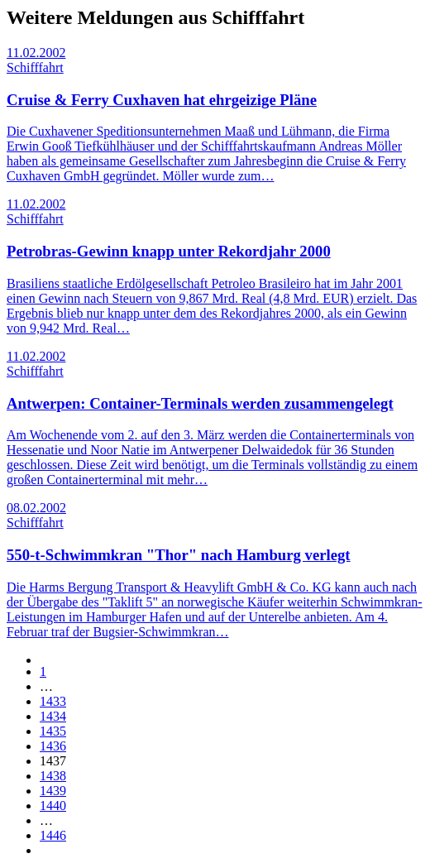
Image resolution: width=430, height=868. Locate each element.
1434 (53, 716)
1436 (53, 746)
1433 (53, 701)
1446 (53, 835)
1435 (53, 731)
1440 (53, 806)
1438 (53, 776)
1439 (53, 791)
